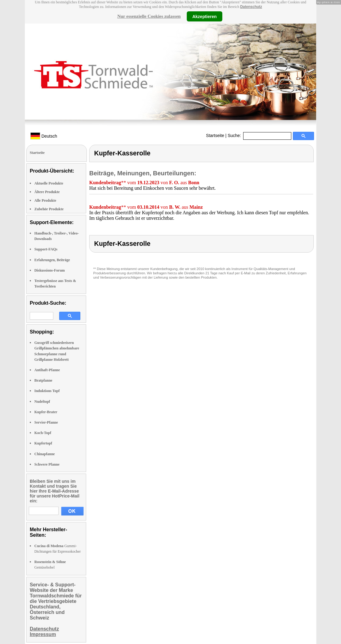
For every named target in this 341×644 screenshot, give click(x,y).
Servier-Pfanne (46, 422)
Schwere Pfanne (47, 464)
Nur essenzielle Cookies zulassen (149, 16)
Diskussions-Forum (50, 270)
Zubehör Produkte (49, 209)
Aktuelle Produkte (49, 183)
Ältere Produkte (47, 192)
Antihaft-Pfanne (47, 370)
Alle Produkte (45, 200)
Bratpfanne (43, 380)
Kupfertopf (43, 443)
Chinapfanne (45, 454)
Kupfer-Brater (46, 412)
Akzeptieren (204, 16)
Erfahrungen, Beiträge (52, 260)
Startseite (215, 135)
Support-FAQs (46, 249)
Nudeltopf (42, 402)
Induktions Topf (47, 391)
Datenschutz (251, 7)
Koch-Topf (43, 433)
